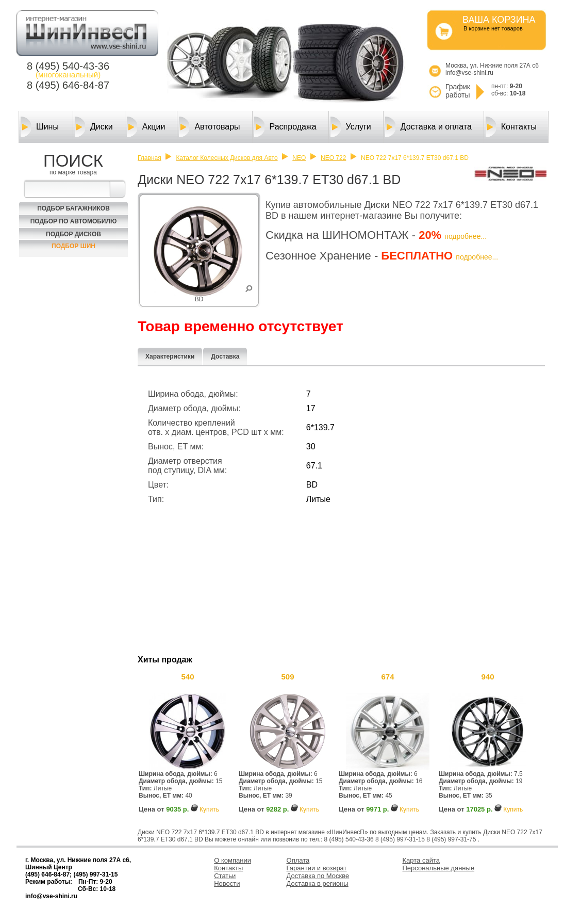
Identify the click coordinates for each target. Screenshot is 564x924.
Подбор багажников (73, 208)
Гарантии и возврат (317, 868)
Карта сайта (421, 860)
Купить (209, 809)
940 (487, 677)
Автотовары (209, 127)
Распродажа (285, 127)
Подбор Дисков (73, 234)
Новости (227, 884)
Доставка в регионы (318, 884)
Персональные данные (439, 868)
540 (187, 677)
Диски (94, 127)
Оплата (298, 860)
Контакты (511, 127)
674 (387, 677)
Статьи (225, 876)
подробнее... (466, 236)
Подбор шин (73, 246)
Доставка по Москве (318, 876)
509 (287, 677)
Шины (40, 127)
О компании (233, 860)
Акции (146, 127)
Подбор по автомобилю (74, 221)
